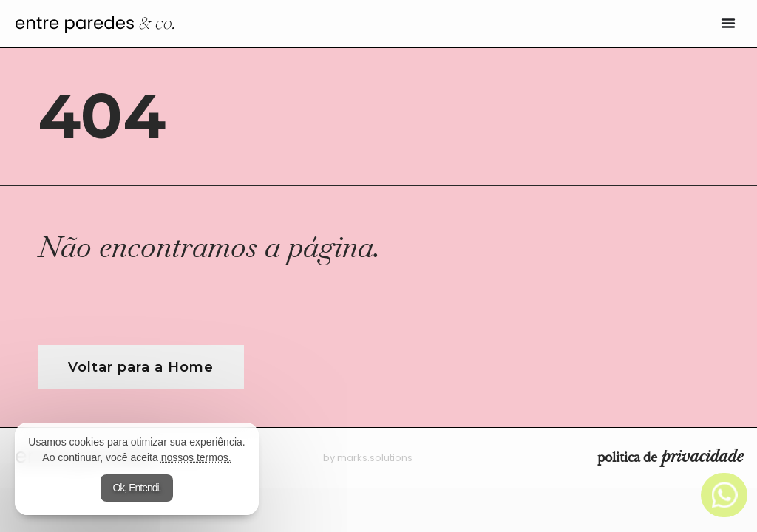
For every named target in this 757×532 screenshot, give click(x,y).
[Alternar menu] (728, 23)
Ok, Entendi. (136, 488)
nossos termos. (196, 457)
